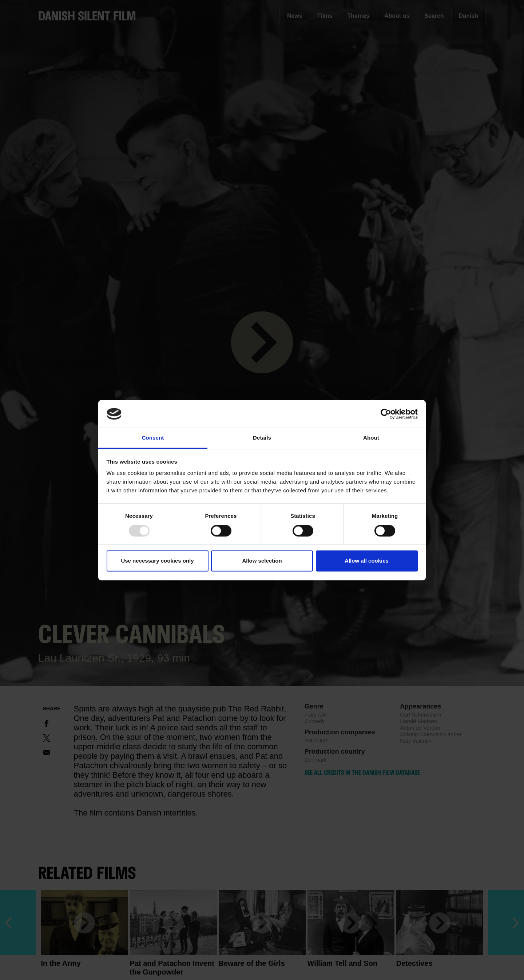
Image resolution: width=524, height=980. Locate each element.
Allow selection (262, 561)
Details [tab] (262, 438)
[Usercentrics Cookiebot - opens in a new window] (386, 414)
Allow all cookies (367, 561)
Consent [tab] (153, 438)
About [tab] (371, 438)
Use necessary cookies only (157, 561)
